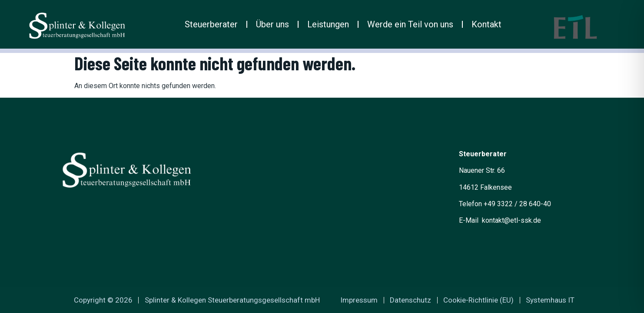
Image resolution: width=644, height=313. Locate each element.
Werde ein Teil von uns (410, 24)
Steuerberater (211, 24)
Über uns (272, 24)
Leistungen (328, 24)
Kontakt (486, 24)
